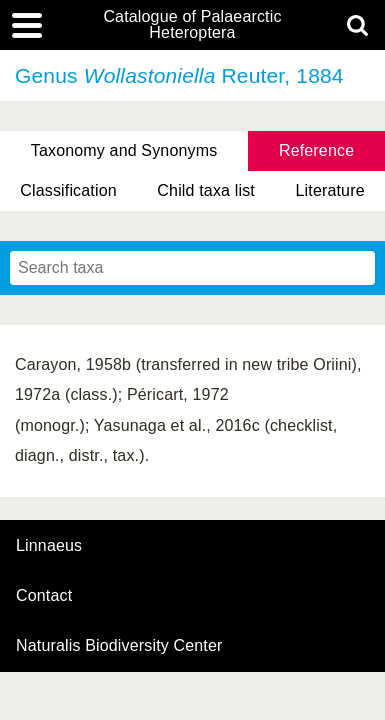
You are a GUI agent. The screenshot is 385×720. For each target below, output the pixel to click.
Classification (68, 190)
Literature (330, 190)
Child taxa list (206, 190)
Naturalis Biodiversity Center (119, 646)
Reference (316, 150)
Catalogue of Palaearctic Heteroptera (192, 25)
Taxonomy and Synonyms (124, 150)
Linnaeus (49, 546)
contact (44, 595)
